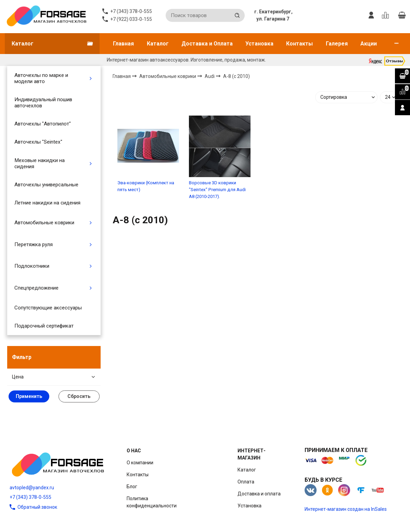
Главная (123, 44)
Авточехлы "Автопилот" (43, 124)
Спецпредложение (36, 288)
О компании (140, 463)
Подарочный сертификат (44, 326)
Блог (132, 487)
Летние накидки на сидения (47, 203)
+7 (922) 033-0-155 (131, 19)
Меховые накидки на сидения (40, 163)
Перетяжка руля (34, 244)
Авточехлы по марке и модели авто (41, 78)
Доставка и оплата (259, 494)
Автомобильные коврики (44, 223)
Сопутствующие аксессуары (48, 308)
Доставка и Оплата (207, 44)
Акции (369, 44)
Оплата (246, 482)
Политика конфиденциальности (152, 502)
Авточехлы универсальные (46, 185)
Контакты (299, 44)
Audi (210, 76)
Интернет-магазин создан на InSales (346, 509)
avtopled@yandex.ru (32, 488)
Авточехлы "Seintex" (38, 142)
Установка (259, 44)
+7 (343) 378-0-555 (30, 497)
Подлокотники (32, 266)
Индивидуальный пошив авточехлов (43, 103)
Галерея (337, 44)
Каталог (158, 44)
